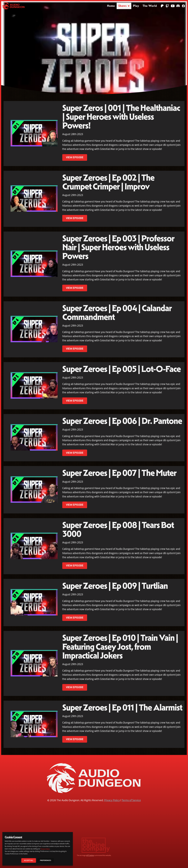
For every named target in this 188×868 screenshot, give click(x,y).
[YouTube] (173, 6)
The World (150, 6)
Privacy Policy (112, 800)
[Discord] (178, 6)
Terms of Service (131, 800)
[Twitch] (167, 6)
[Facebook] (183, 6)
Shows (122, 6)
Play (136, 6)
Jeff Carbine (90, 855)
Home (111, 6)
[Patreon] (162, 6)
